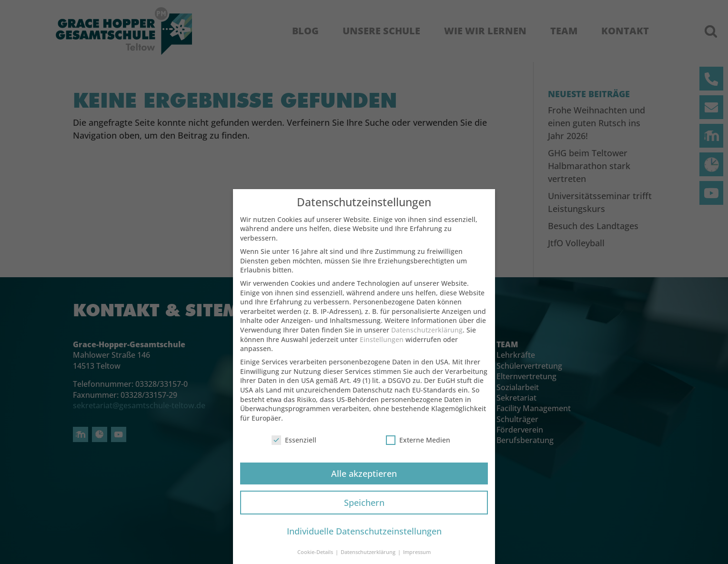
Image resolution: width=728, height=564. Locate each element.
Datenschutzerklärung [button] (369, 560)
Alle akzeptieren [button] (364, 481)
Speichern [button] (364, 510)
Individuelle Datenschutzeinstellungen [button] (364, 539)
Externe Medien (418, 448)
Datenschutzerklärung (427, 337)
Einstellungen (382, 347)
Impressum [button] (417, 560)
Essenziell (294, 448)
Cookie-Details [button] (316, 560)
